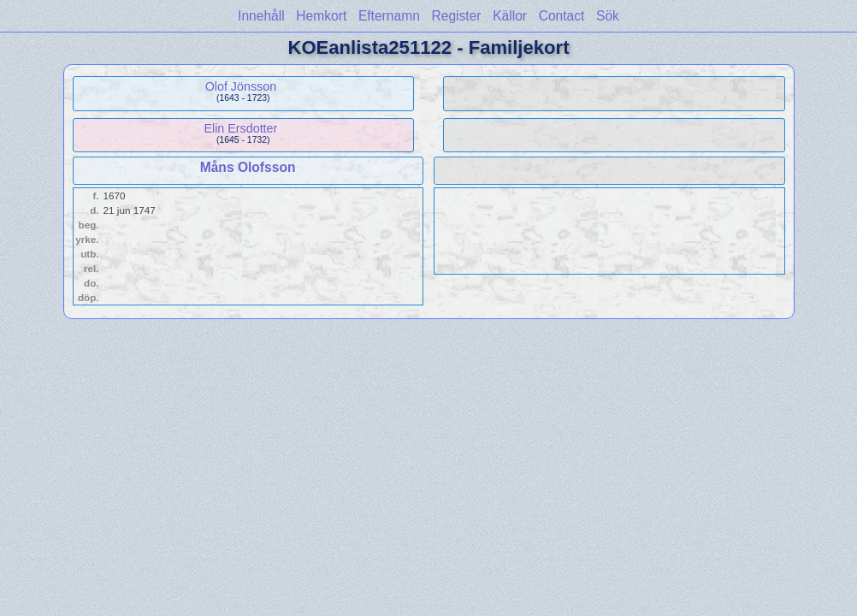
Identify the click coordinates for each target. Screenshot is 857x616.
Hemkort (321, 16)
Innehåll (261, 16)
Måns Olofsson (248, 167)
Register (456, 16)
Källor (510, 16)
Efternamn (389, 16)
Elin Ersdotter (240, 128)
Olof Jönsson (241, 86)
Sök (608, 16)
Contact (562, 16)
